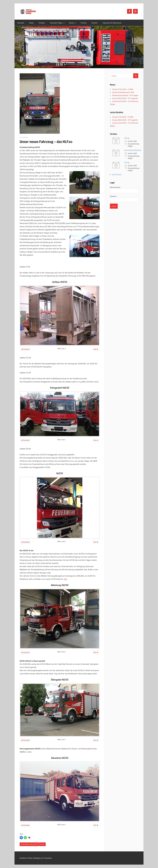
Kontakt (95, 23)
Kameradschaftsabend (133, 150)
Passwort (113, 196)
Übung (127, 138)
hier (65, 579)
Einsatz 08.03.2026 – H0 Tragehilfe (125, 98)
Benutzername (115, 187)
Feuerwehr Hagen (57, 23)
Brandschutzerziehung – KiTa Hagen (125, 95)
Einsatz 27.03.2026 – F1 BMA (123, 89)
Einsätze (42, 23)
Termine (84, 23)
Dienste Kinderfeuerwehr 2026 (123, 92)
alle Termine (117, 175)
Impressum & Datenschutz (112, 23)
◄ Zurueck (25, 349)
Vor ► (96, 349)
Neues (31, 23)
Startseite (21, 23)
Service (73, 23)
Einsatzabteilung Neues (29, 844)
